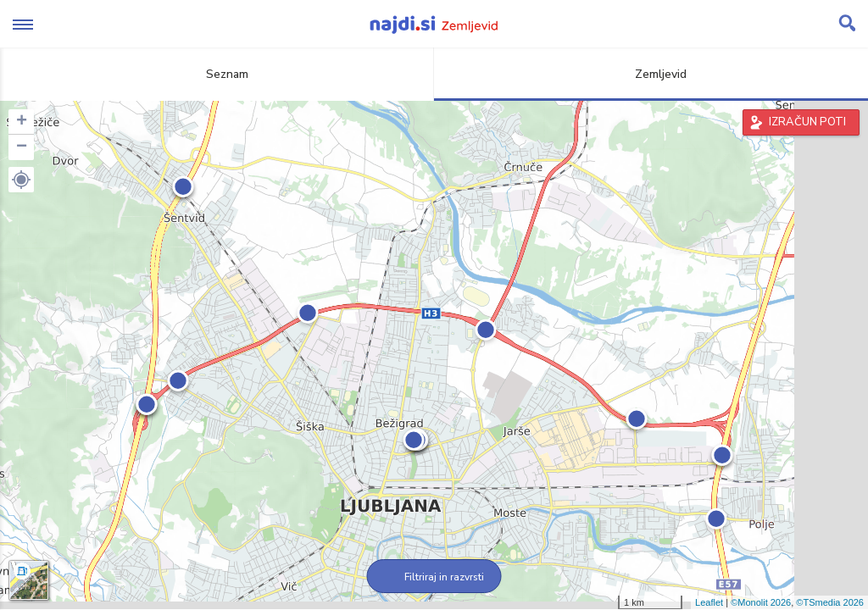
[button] (21, 180)
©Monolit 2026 (761, 602)
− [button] (22, 147)
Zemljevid (651, 74)
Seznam (217, 74)
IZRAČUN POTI (807, 122)
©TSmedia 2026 (830, 602)
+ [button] (22, 122)
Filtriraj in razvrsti (434, 577)
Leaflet (709, 602)
